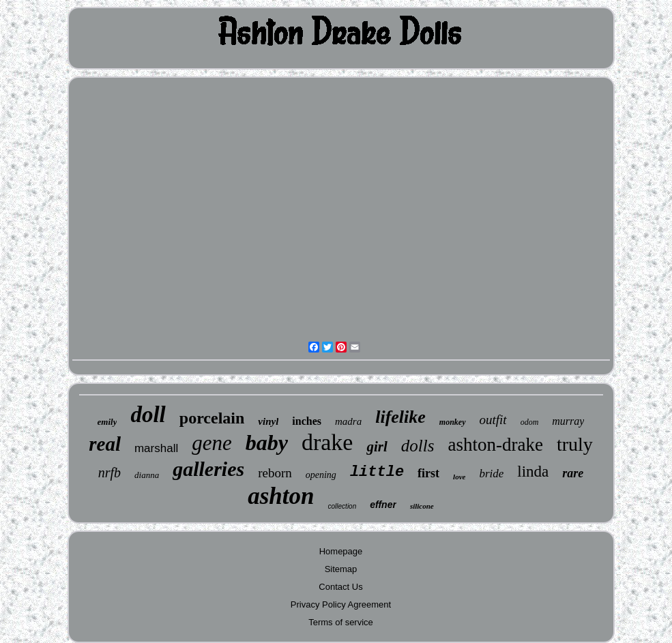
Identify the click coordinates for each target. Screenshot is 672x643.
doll (148, 415)
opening (321, 475)
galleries (208, 469)
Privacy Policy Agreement (341, 604)
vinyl (268, 421)
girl (377, 447)
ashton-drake (495, 445)
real (105, 444)
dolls (418, 446)
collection (342, 506)
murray (568, 421)
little (377, 472)
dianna (147, 475)
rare (573, 473)
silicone (422, 506)
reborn (275, 473)
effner (383, 505)
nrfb (109, 473)
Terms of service (341, 622)
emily (107, 422)
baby (267, 443)
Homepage (341, 551)
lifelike (400, 417)
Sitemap (341, 569)
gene (212, 443)
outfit (493, 420)
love (459, 477)
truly (575, 444)
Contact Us (340, 587)
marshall (156, 448)
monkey (453, 422)
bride (491, 474)
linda (533, 472)
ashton (281, 496)
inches (307, 421)
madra (348, 421)
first (428, 473)
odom (530, 422)
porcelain (212, 418)
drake (327, 442)
